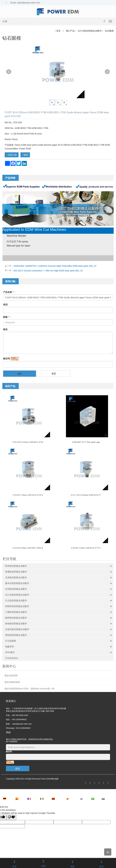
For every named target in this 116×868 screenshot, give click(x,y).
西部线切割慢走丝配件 (16, 635)
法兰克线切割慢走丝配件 (90, 31)
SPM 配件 (10, 652)
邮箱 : (7, 317)
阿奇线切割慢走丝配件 (16, 566)
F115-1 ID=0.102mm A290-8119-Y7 (86, 495)
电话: (6, 305)
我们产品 (70, 31)
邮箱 (25, 155)
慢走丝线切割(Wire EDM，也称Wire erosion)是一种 (29, 689)
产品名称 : (9, 292)
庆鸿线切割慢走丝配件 (16, 589)
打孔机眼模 (11, 641)
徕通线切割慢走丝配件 (16, 572)
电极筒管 (10, 647)
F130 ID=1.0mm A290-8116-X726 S (28, 495)
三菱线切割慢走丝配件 (16, 612)
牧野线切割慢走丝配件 (16, 618)
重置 (54, 374)
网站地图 (55, 779)
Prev (9, 72)
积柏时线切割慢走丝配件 (17, 606)
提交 (20, 374)
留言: (6, 329)
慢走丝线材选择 (12, 682)
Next (107, 72)
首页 (58, 31)
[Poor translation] (11, 817)
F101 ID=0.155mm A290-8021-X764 (28, 442)
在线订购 (12, 155)
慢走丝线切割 (11, 676)
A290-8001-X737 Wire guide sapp (86, 442)
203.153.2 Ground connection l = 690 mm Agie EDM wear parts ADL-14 (48, 271)
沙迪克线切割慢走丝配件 (17, 629)
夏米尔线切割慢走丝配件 (17, 583)
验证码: (7, 359)
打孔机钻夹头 (12, 658)
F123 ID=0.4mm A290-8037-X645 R (28, 548)
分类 (5, 21)
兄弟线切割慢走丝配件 (16, 577)
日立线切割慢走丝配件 (16, 601)
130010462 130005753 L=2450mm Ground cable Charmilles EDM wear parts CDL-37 (55, 266)
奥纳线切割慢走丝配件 (16, 624)
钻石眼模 (109, 31)
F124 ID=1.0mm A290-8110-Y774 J (86, 548)
